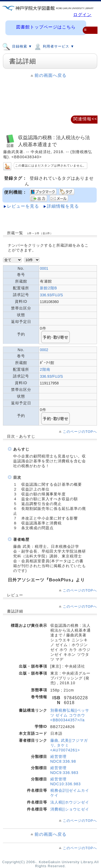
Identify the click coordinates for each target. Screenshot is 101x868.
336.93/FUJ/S (51, 295)
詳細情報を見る (63, 206)
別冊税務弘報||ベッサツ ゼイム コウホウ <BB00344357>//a (70, 715)
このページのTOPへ (80, 432)
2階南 (45, 369)
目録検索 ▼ (17, 46)
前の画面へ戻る (50, 75)
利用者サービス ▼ (54, 46)
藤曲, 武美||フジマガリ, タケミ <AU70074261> (69, 745)
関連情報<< (85, 119)
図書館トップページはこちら (46, 27)
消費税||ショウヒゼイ (70, 809)
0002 (44, 350)
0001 (44, 268)
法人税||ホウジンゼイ (70, 802)
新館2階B (48, 288)
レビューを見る (23, 206)
